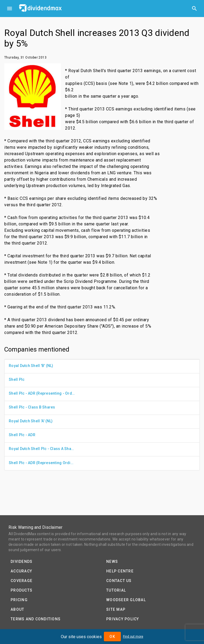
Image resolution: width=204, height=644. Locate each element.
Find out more (133, 637)
